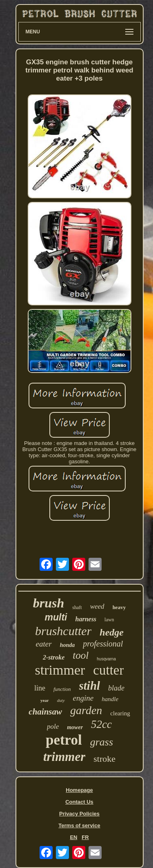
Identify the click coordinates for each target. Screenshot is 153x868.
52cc (101, 724)
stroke (104, 759)
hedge (112, 632)
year (45, 700)
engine (83, 698)
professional (103, 644)
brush (49, 603)
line (40, 688)
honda (68, 645)
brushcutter (63, 631)
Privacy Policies (79, 814)
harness (86, 619)
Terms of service (79, 825)
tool (81, 655)
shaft (77, 607)
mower (75, 727)
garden (86, 710)
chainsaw (45, 712)
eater (44, 644)
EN (73, 837)
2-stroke (54, 657)
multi (56, 617)
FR (85, 837)
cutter (108, 670)
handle (110, 699)
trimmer (64, 757)
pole (53, 727)
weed (97, 606)
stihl (90, 686)
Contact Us (79, 802)
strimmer (60, 670)
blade (116, 688)
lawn (109, 620)
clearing (120, 713)
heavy (119, 607)
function (62, 689)
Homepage (79, 790)
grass (102, 742)
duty (61, 700)
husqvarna (106, 659)
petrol (64, 740)
